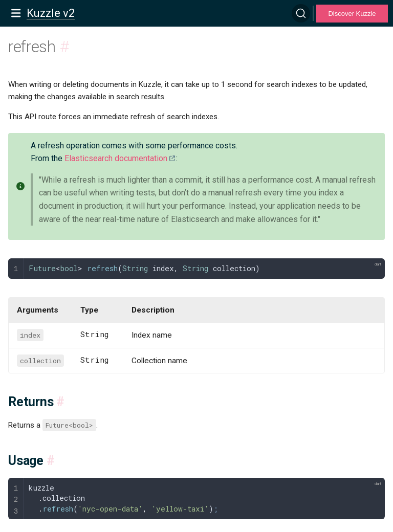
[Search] (301, 13)
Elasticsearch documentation (116, 158)
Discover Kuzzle (352, 14)
